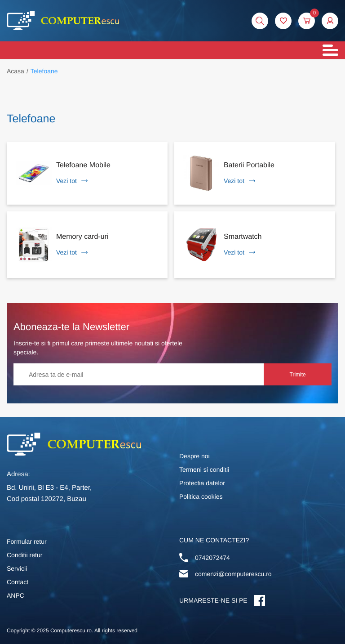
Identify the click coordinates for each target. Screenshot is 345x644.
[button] (330, 21)
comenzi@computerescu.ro (233, 574)
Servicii (17, 568)
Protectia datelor (202, 483)
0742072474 (212, 558)
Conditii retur (24, 555)
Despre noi (195, 456)
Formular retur (27, 541)
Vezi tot (72, 181)
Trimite (298, 375)
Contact (18, 582)
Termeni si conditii (204, 470)
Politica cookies (201, 496)
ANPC (15, 595)
